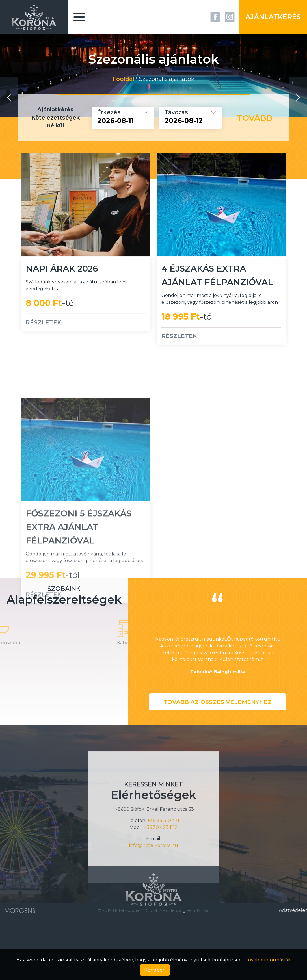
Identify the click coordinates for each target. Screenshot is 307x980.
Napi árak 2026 (62, 283)
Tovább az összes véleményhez (218, 702)
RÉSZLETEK (44, 337)
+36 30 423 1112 (161, 879)
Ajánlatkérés (273, 17)
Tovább (255, 118)
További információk (268, 960)
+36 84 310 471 (163, 872)
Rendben (155, 970)
